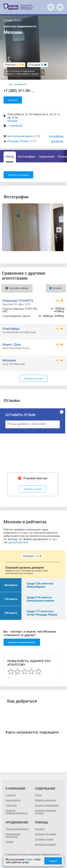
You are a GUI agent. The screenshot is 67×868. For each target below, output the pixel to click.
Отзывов (36, 65)
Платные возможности (17, 829)
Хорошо (53, 861)
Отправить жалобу (44, 839)
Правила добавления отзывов (46, 812)
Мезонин (9, 360)
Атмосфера (11, 329)
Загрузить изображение (47, 805)
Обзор (10, 156)
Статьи (38, 795)
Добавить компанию (45, 800)
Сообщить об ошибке (45, 834)
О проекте (11, 795)
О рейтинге (11, 805)
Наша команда (13, 800)
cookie (28, 859)
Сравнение (47, 156)
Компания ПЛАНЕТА (18, 301)
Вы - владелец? (18, 84)
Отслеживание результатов (13, 835)
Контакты (40, 829)
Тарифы (10, 842)
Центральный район (20, 136)
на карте (12, 121)
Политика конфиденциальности (17, 812)
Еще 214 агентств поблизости (24, 73)
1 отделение (15, 126)
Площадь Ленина (18, 141)
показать (13, 100)
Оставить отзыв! (33, 489)
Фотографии (26, 156)
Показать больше (33, 378)
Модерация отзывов (45, 844)
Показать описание (18, 175)
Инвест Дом (12, 344)
